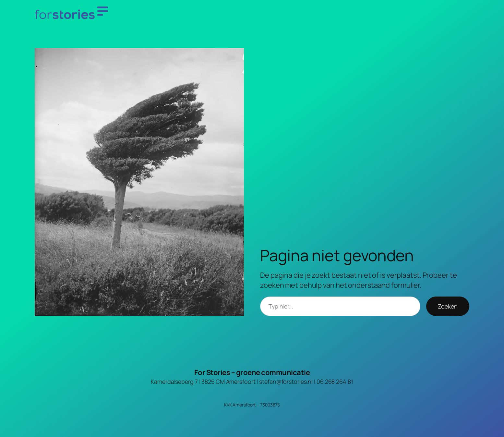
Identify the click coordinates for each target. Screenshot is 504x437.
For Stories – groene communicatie (252, 372)
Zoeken (448, 306)
